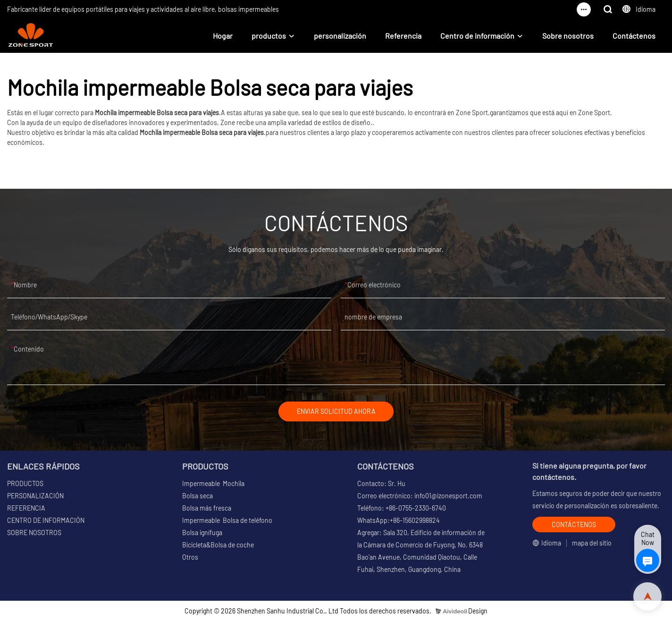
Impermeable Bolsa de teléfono (227, 521)
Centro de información (477, 36)
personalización (340, 36)
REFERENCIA (26, 508)
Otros (190, 558)
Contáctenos (634, 36)
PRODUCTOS (25, 484)
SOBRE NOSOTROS (34, 533)
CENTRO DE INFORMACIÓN (46, 521)
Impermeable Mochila (213, 484)
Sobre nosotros (568, 36)
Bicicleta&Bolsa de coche (218, 545)
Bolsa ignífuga (202, 533)
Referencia (403, 36)
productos (269, 36)
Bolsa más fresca (207, 508)
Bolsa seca (197, 496)
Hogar (223, 36)
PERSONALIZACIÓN (35, 496)
